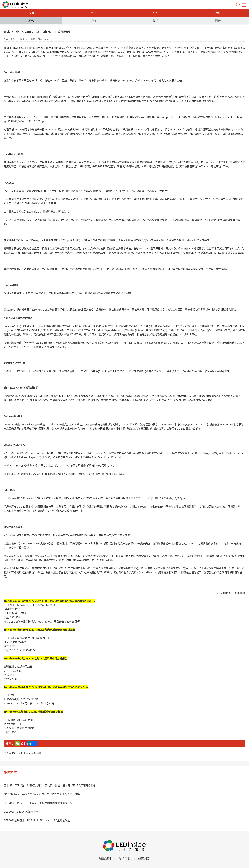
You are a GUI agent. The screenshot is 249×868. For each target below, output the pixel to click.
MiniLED (36, 753)
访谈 (93, 21)
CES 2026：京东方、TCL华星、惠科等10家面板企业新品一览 (38, 803)
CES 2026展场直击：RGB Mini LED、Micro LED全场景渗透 (37, 820)
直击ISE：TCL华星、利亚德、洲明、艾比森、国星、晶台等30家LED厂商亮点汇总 (50, 785)
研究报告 (145, 858)
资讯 (93, 13)
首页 (31, 13)
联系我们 (104, 858)
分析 (156, 13)
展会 (31, 21)
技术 (156, 21)
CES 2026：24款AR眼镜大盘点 (21, 812)
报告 (218, 21)
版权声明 (124, 858)
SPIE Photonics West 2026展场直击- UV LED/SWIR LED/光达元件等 (42, 794)
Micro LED (24, 753)
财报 (218, 13)
